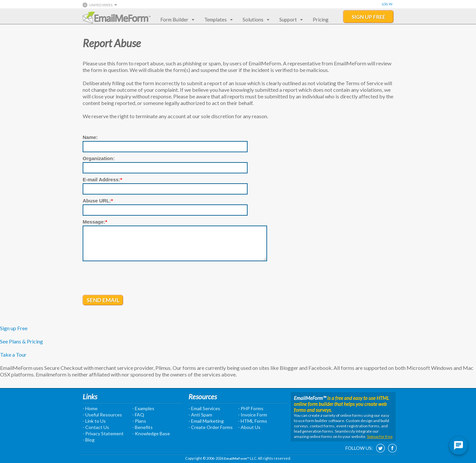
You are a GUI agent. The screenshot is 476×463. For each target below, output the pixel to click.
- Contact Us (96, 427)
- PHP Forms (251, 408)
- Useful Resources (102, 415)
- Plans (139, 421)
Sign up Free (14, 328)
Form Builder (176, 19)
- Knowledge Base (151, 433)
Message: (95, 222)
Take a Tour (13, 355)
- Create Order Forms (211, 427)
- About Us (249, 427)
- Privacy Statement (103, 433)
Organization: (99, 158)
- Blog (89, 440)
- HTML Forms (253, 421)
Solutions (255, 19)
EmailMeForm (117, 18)
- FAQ (138, 415)
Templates (217, 19)
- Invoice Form (253, 415)
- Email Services (204, 408)
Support (290, 19)
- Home (90, 408)
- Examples (143, 408)
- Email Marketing (206, 421)
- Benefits (142, 427)
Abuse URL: (98, 201)
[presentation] (133, 279)
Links (90, 396)
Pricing (321, 19)
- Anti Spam (200, 415)
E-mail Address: (102, 179)
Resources (203, 396)
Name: (90, 137)
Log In (387, 4)
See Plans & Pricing (21, 341)
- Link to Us (94, 421)
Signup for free (380, 436)
